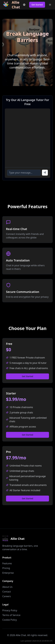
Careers (7, 596)
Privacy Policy (10, 610)
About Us (7, 587)
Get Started (37, 5)
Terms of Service (11, 615)
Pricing (6, 568)
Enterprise (8, 573)
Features (7, 563)
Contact (7, 592)
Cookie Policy (10, 620)
